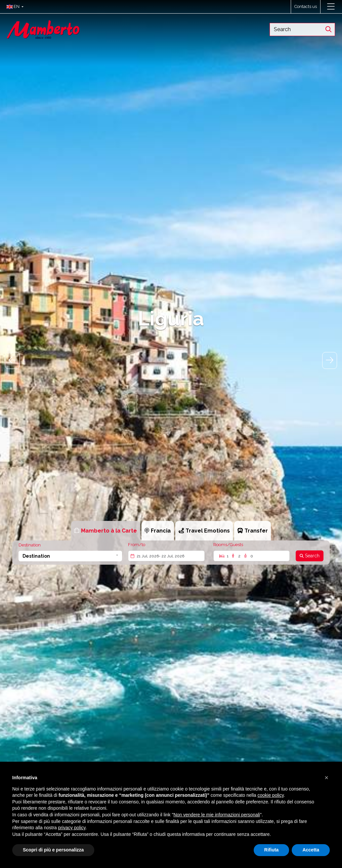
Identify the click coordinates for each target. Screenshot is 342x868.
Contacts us (306, 6)
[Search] (310, 556)
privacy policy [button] (72, 828)
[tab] (106, 531)
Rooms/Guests (228, 545)
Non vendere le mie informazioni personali (216, 815)
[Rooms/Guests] (252, 556)
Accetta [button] (311, 850)
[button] (13, 7)
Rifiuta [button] (272, 850)
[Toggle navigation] (331, 7)
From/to (137, 545)
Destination (30, 545)
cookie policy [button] (270, 795)
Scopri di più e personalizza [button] (53, 850)
